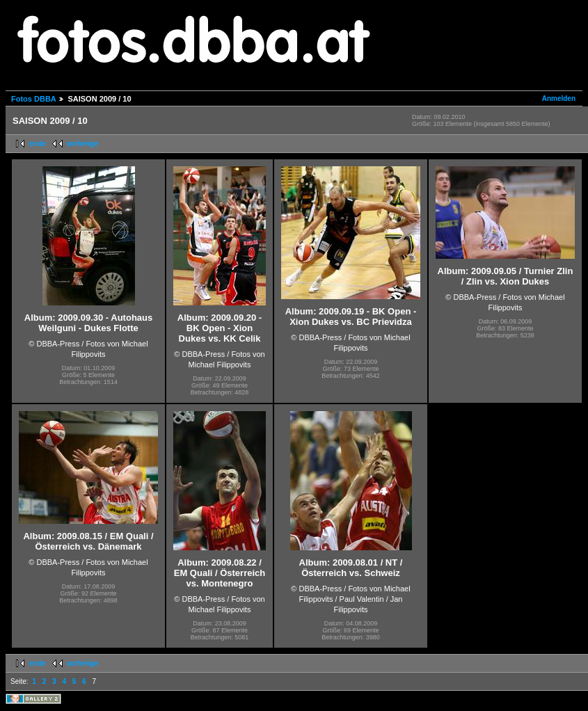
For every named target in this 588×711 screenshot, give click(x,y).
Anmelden (559, 98)
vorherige (83, 144)
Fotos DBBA (33, 99)
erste (38, 144)
